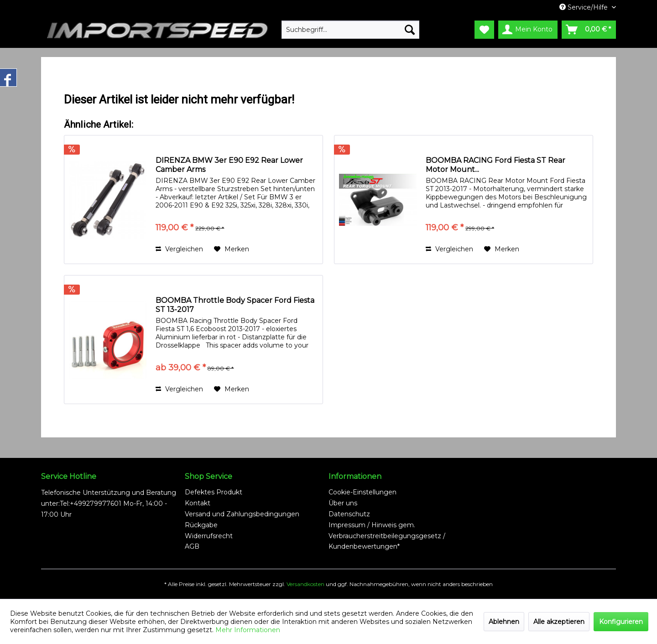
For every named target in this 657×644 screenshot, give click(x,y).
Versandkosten (305, 584)
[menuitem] (350, 30)
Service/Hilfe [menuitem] (584, 7)
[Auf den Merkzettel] (232, 249)
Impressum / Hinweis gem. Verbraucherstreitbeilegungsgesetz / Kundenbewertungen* (387, 536)
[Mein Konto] (528, 30)
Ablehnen (504, 622)
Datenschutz (349, 514)
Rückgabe (201, 525)
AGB (192, 546)
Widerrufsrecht (209, 536)
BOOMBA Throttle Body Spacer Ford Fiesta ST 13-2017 (235, 305)
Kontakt (198, 503)
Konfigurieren (621, 622)
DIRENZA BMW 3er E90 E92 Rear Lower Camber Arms (229, 165)
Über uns (343, 503)
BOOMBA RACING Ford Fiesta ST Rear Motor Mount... (495, 165)
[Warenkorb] (589, 30)
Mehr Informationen (248, 630)
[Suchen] (410, 30)
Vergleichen (179, 249)
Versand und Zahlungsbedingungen (242, 514)
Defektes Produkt (214, 492)
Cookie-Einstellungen (362, 492)
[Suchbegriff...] (350, 30)
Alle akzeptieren (559, 622)
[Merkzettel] (484, 30)
